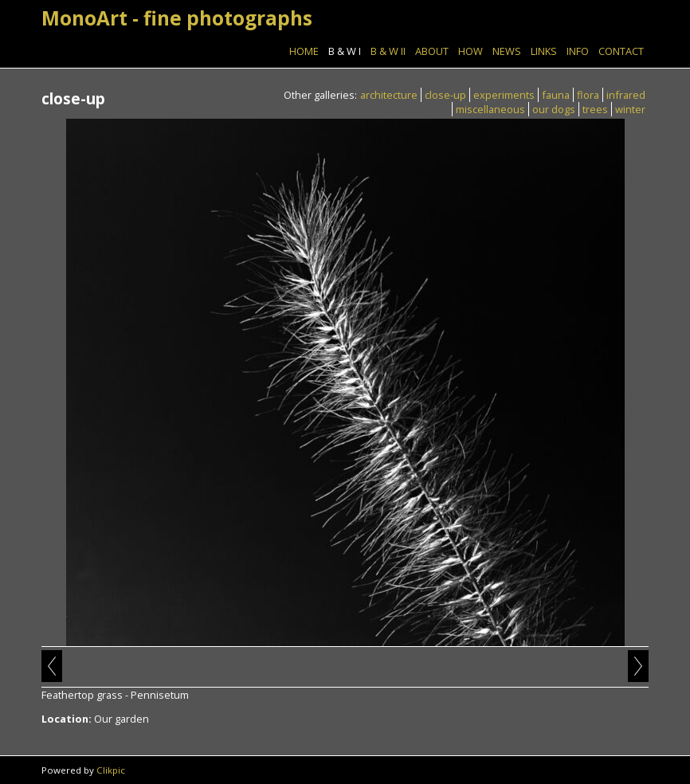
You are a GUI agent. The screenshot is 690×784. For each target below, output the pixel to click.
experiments (504, 95)
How (470, 51)
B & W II (388, 51)
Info (578, 51)
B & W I (345, 51)
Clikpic (111, 770)
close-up (445, 95)
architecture (389, 95)
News (507, 51)
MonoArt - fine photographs (177, 18)
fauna (556, 95)
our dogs (554, 109)
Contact (621, 51)
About (432, 51)
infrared (626, 95)
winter (630, 109)
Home (304, 51)
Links (544, 51)
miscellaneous (490, 109)
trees (595, 109)
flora (588, 95)
